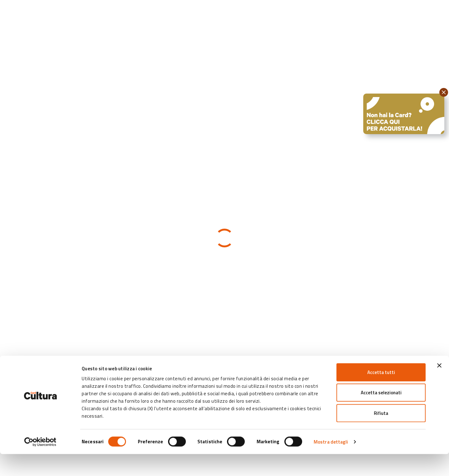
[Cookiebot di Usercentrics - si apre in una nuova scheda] (40, 464)
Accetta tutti (381, 394)
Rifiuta (381, 435)
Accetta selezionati (381, 415)
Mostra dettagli (331, 464)
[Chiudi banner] (439, 387)
